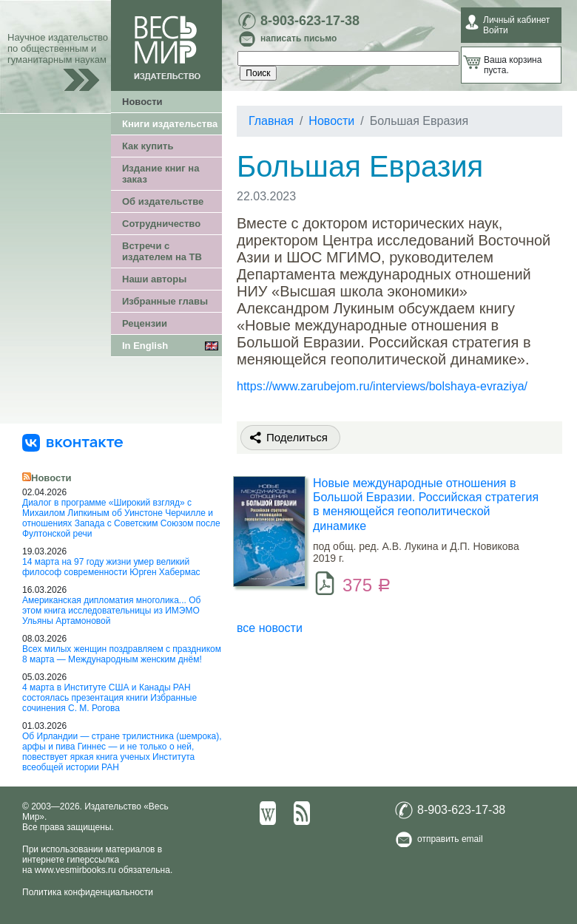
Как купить (148, 146)
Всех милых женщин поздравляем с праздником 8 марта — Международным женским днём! (122, 654)
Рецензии (145, 323)
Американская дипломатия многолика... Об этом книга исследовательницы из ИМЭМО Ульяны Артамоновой (111, 611)
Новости (142, 102)
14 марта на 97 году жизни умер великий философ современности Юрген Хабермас (111, 567)
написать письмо (298, 38)
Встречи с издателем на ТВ (162, 251)
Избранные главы (165, 301)
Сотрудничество (161, 224)
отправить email (450, 839)
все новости (270, 628)
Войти (496, 30)
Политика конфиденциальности (88, 892)
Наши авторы (154, 279)
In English (145, 346)
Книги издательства (170, 124)
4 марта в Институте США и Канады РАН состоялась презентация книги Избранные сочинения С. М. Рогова (109, 698)
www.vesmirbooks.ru (75, 870)
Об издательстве (163, 201)
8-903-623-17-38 (310, 21)
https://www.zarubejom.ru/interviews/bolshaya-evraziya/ (382, 386)
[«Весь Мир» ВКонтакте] (72, 442)
